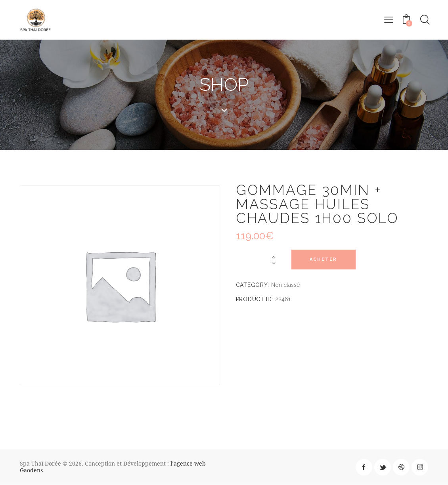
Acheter (325, 260)
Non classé (285, 285)
